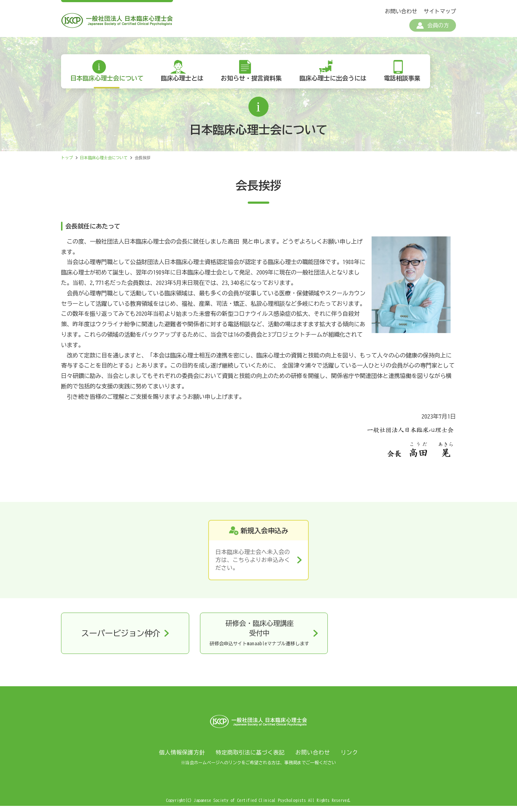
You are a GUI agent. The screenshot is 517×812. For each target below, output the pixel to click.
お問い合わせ (401, 11)
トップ (67, 162)
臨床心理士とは (185, 82)
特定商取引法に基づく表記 (250, 758)
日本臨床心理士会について (108, 82)
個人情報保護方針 (182, 758)
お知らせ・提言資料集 (255, 82)
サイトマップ (440, 11)
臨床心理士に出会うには (338, 82)
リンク (349, 758)
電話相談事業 (409, 82)
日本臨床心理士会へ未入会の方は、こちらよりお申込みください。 (253, 565)
